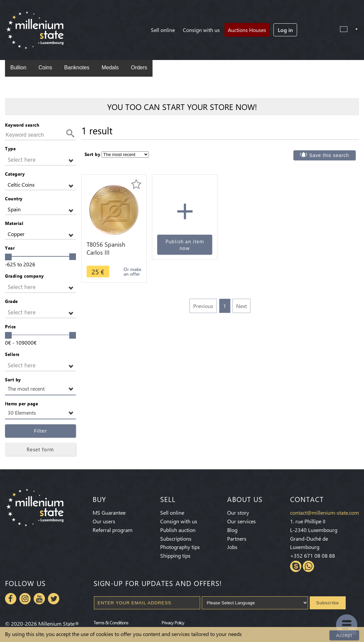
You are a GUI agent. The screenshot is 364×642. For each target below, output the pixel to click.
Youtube (39, 599)
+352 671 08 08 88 (313, 555)
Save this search (329, 155)
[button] (40, 160)
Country (14, 198)
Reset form (40, 449)
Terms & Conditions (111, 622)
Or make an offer (132, 271)
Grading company (24, 276)
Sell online (163, 30)
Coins (45, 67)
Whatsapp (308, 566)
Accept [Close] (344, 635)
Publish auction (178, 530)
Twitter (54, 599)
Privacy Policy (173, 622)
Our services (241, 521)
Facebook (11, 599)
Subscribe (328, 603)
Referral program (113, 530)
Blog (232, 530)
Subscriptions (176, 538)
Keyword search (22, 125)
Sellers (12, 354)
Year (10, 248)
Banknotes (77, 67)
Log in (285, 30)
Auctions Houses (247, 30)
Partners (237, 538)
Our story (238, 512)
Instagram (25, 599)
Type (10, 148)
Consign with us (201, 30)
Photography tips (180, 547)
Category (15, 174)
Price (10, 326)
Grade (11, 301)
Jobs (232, 547)
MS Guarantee (109, 512)
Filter (40, 431)
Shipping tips (175, 555)
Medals (110, 67)
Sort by (13, 379)
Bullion (18, 67)
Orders (139, 67)
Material (14, 223)
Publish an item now (185, 245)
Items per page (21, 403)
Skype (296, 566)
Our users (104, 521)
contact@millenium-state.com (325, 512)
